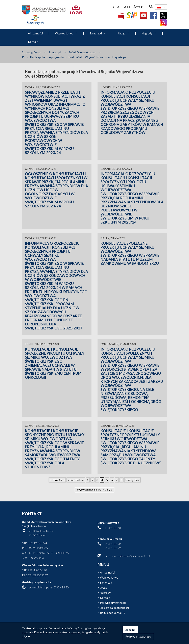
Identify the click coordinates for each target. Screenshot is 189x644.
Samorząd (98, 33)
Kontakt (33, 42)
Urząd (124, 33)
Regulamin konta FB (112, 613)
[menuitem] (161, 7)
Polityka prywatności (113, 603)
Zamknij (130, 630)
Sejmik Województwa (82, 52)
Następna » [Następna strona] (132, 480)
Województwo (66, 33)
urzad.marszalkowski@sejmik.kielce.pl (127, 556)
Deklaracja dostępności (114, 608)
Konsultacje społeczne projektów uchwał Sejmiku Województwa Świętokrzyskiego (74, 57)
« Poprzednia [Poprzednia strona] (76, 480)
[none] (161, 7)
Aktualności (35, 33)
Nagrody (149, 33)
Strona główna (31, 52)
